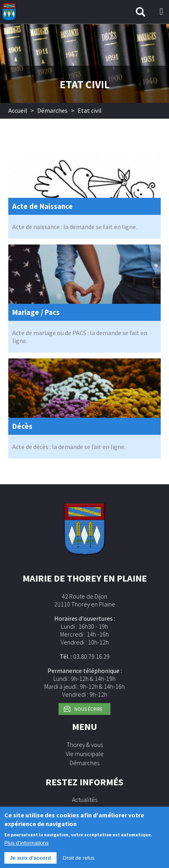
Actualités (85, 800)
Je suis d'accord (30, 862)
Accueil (18, 110)
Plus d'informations (27, 847)
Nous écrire (88, 709)
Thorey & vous (85, 745)
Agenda (85, 809)
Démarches (52, 110)
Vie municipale (85, 754)
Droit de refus (79, 862)
